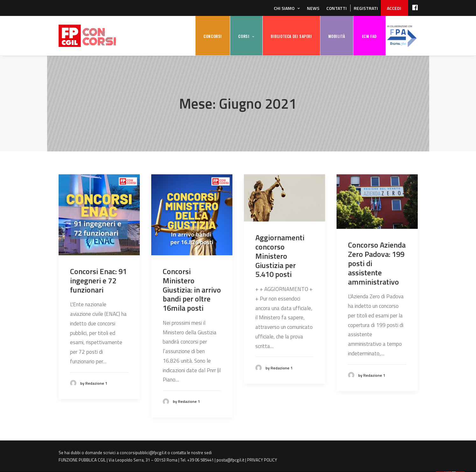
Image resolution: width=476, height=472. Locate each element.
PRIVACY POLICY (262, 460)
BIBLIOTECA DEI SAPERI (291, 36)
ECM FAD (369, 36)
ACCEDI (394, 8)
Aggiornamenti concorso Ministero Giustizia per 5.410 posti (280, 256)
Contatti (337, 8)
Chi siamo (284, 8)
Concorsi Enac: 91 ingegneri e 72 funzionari (98, 280)
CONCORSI (213, 36)
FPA (402, 36)
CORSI (244, 36)
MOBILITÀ (337, 36)
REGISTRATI (366, 8)
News (313, 8)
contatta (178, 453)
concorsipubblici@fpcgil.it (143, 453)
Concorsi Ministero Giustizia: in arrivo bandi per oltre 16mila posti (192, 290)
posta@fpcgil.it (230, 460)
